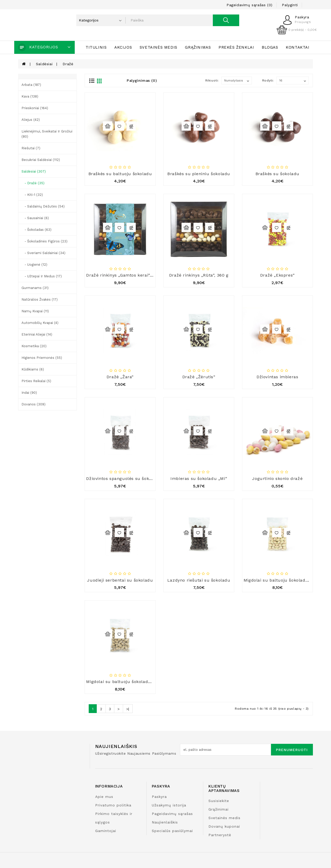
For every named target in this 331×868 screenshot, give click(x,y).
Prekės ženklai (236, 47)
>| (128, 709)
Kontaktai (298, 47)
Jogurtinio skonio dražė (277, 478)
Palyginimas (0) (142, 80)
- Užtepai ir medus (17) (42, 276)
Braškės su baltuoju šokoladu (120, 174)
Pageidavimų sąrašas (172, 814)
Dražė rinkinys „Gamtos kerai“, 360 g (125, 275)
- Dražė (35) (33, 183)
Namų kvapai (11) (35, 311)
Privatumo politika (113, 805)
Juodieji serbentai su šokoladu (120, 580)
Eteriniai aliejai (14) (37, 334)
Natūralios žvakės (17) (40, 299)
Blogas (270, 47)
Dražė (68, 64)
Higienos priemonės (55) (42, 358)
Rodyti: (268, 80)
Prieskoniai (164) (35, 108)
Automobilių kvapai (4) (40, 323)
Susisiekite (219, 801)
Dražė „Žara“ (120, 377)
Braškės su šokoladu (277, 174)
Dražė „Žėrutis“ (199, 377)
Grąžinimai (219, 809)
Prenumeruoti (292, 750)
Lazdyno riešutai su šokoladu (199, 580)
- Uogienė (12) (34, 265)
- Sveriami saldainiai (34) (43, 253)
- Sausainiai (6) (35, 218)
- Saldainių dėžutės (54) (43, 206)
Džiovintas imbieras (277, 377)
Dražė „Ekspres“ (277, 275)
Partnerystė (220, 835)
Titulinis (96, 47)
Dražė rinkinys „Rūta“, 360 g (199, 275)
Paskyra (159, 797)
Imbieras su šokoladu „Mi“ (199, 478)
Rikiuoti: (212, 80)
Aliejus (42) (31, 120)
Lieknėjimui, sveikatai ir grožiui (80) (47, 134)
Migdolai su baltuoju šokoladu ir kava (126, 682)
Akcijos (123, 47)
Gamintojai (106, 831)
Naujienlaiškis (165, 822)
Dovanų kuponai (224, 826)
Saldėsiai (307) (34, 171)
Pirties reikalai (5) (36, 381)
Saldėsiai (44, 64)
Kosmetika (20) (34, 346)
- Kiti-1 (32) (32, 195)
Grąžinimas (198, 47)
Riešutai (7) (31, 148)
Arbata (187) (31, 85)
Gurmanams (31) (35, 288)
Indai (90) (29, 393)
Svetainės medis (159, 47)
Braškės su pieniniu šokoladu (199, 174)
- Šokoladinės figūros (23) (44, 241)
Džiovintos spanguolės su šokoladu (124, 478)
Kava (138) (30, 96)
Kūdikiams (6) (33, 369)
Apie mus (104, 797)
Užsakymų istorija (169, 805)
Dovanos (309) (33, 404)
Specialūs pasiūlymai (172, 831)
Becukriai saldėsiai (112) (41, 160)
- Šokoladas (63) (36, 230)
